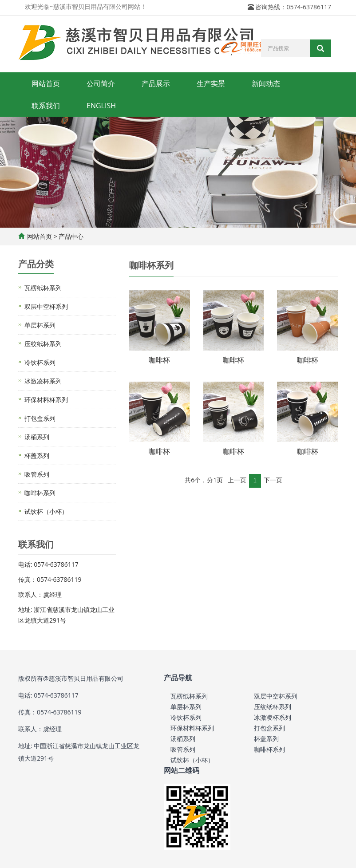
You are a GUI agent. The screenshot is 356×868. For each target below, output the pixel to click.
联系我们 (46, 106)
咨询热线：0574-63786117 (293, 7)
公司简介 (101, 83)
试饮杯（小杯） (46, 511)
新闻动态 (266, 83)
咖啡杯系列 (40, 493)
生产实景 (211, 83)
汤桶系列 (37, 437)
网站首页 (46, 83)
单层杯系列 (40, 325)
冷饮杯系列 (40, 362)
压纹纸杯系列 (43, 344)
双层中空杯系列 (46, 306)
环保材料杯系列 (46, 400)
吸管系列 (37, 474)
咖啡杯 (159, 360)
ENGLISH (101, 106)
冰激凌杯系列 (43, 381)
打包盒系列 (40, 418)
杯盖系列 (37, 456)
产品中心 (71, 236)
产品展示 (156, 83)
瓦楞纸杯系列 (43, 288)
